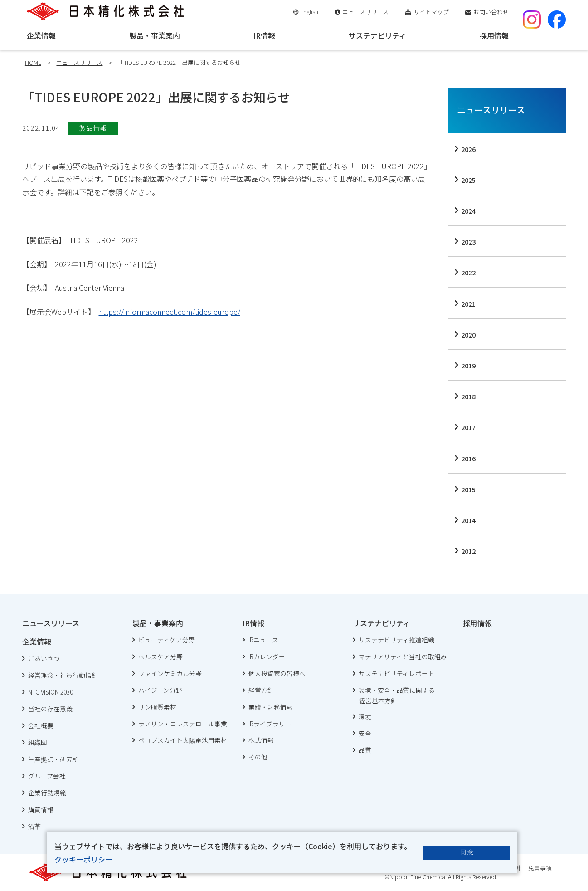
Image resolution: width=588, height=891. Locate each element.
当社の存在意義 (50, 709)
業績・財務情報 (271, 707)
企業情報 (41, 35)
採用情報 (494, 35)
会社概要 (41, 725)
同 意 (467, 852)
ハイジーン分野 (160, 690)
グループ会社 (47, 776)
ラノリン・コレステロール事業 (183, 724)
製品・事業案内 (155, 35)
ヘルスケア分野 (160, 656)
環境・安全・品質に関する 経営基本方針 (394, 695)
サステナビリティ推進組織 (396, 640)
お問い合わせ (491, 12)
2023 (468, 242)
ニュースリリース (365, 12)
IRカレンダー (267, 656)
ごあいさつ (44, 658)
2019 (468, 365)
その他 (258, 757)
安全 (365, 733)
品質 (365, 750)
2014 (468, 520)
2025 (468, 180)
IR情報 (264, 35)
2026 (468, 149)
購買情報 (41, 809)
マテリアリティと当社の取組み (403, 656)
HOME (33, 62)
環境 (365, 716)
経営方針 (261, 690)
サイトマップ (431, 12)
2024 (468, 211)
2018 (468, 396)
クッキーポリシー (83, 859)
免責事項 (540, 868)
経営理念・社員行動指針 (63, 675)
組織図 (38, 742)
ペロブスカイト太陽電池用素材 (183, 740)
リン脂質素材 (157, 707)
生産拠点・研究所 (53, 759)
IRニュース (263, 640)
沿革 (34, 826)
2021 (468, 304)
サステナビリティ (377, 35)
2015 (468, 489)
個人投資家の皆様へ (277, 673)
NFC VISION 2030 (51, 692)
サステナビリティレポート (396, 673)
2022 (468, 272)
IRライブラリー (270, 724)
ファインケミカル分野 (170, 673)
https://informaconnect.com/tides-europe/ (170, 312)
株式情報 (261, 740)
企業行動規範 (47, 793)
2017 (468, 427)
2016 (468, 458)
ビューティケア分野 (167, 640)
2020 (468, 335)
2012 (468, 551)
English (309, 12)
